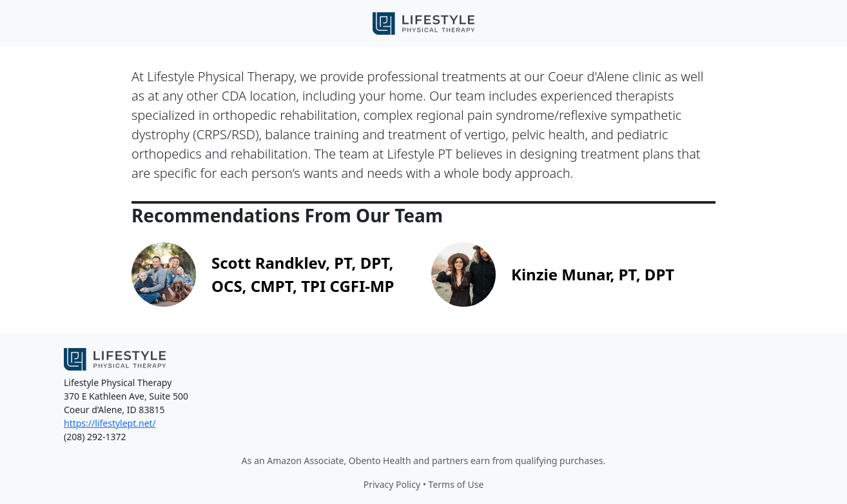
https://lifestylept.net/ (110, 423)
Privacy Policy (392, 484)
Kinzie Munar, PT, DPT (593, 274)
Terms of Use (456, 484)
